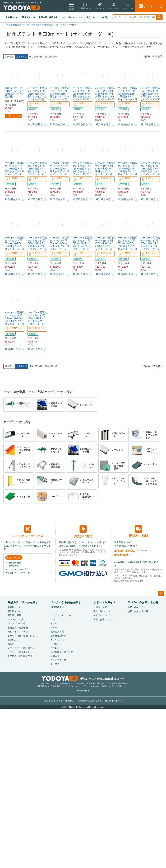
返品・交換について (103, 619)
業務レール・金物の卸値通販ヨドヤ (83, 679)
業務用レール (12, 17)
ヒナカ (54, 611)
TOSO (53, 619)
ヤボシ (54, 623)
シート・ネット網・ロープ (21, 648)
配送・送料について (103, 611)
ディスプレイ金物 (17, 623)
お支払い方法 (83, 532)
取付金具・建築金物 (48, 17)
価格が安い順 (36, 57)
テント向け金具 (34, 25)
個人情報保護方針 (113, 701)
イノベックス (57, 640)
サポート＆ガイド (104, 602)
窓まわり (12, 644)
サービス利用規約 (65, 701)
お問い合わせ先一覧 (138, 611)
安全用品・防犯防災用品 (20, 656)
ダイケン (55, 628)
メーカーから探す (98, 18)
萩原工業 (55, 656)
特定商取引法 (89, 701)
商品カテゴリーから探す (23, 602)
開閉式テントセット (53, 25)
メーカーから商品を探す (66, 602)
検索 (159, 17)
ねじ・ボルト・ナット (72, 17)
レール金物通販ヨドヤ (15, 25)
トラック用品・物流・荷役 (21, 636)
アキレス (55, 648)
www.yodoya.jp (83, 691)
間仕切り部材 (14, 615)
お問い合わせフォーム (139, 607)
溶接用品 (12, 640)
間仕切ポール (28, 17)
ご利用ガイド (100, 607)
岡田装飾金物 (57, 607)
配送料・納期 (139, 531)
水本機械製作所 (58, 636)
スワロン (55, 644)
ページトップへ (161, 594)
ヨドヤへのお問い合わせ (143, 602)
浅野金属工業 (57, 632)
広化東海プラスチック (62, 652)
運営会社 (49, 701)
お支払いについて (102, 615)
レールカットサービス (28, 532)
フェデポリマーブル (61, 615)
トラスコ (55, 664)
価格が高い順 (51, 57)
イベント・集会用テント (20, 652)
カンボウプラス (58, 660)
